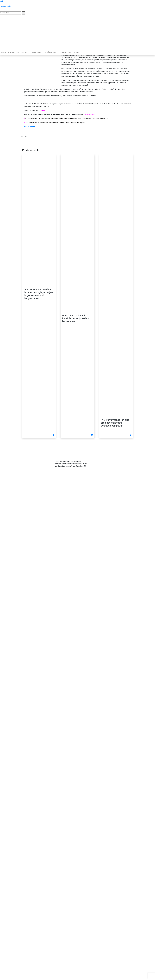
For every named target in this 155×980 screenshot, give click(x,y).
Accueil (3, 52)
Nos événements (65, 52)
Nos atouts (25, 52)
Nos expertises (13, 52)
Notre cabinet (37, 52)
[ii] (24, 123)
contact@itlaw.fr (105, 463)
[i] (24, 119)
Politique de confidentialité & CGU (47, 485)
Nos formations (50, 52)
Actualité (77, 52)
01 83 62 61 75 (105, 458)
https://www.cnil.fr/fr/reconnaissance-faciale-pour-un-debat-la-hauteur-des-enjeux (55, 123)
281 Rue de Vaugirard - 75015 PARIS (112, 467)
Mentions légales (27, 485)
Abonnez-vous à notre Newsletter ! (112, 472)
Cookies (63, 485)
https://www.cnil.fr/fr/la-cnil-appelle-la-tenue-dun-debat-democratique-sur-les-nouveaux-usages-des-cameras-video (67, 119)
